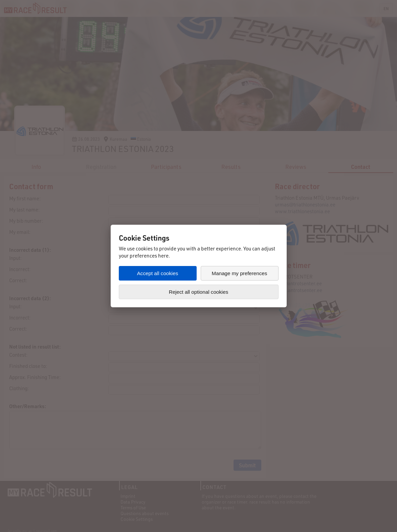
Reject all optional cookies (199, 292)
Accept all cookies (158, 273)
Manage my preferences (240, 273)
